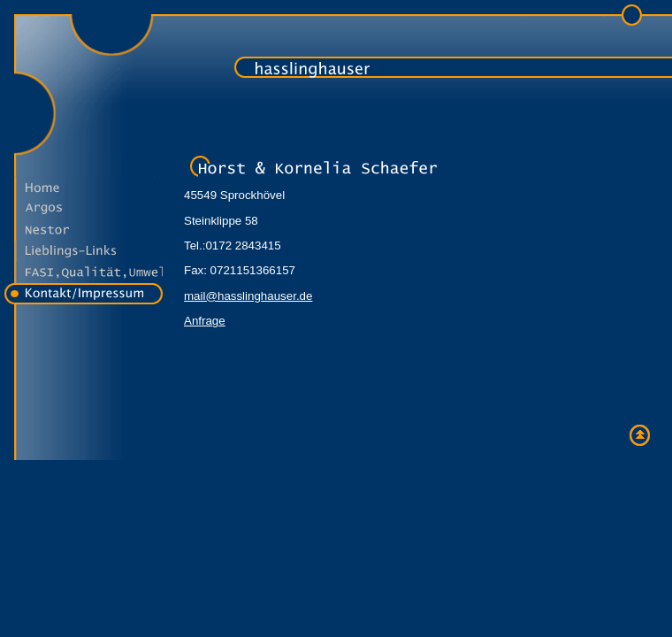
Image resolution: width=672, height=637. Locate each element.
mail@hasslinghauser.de (248, 296)
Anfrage (205, 321)
